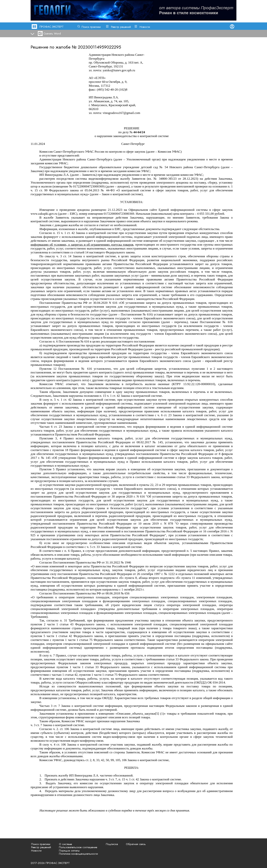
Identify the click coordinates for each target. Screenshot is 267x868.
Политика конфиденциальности (78, 854)
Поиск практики (91, 27)
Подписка (112, 844)
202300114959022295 (99, 47)
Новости (145, 27)
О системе (65, 844)
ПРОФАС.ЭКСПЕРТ (52, 27)
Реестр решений (121, 27)
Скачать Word (52, 34)
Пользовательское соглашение (78, 847)
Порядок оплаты (69, 851)
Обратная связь (136, 844)
